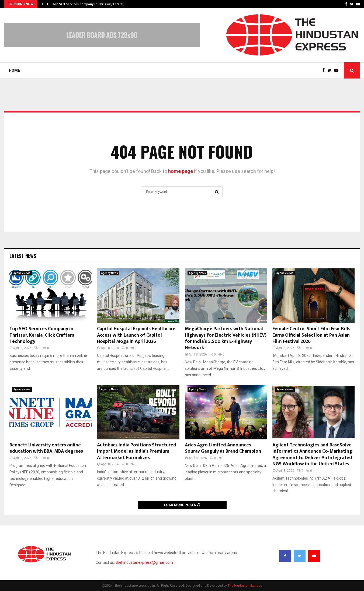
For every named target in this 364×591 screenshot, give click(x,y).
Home (14, 70)
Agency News (22, 273)
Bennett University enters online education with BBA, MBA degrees (46, 448)
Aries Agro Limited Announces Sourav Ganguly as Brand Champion (223, 448)
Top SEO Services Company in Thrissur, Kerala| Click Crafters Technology (42, 335)
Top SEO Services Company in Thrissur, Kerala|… (89, 4)
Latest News (23, 256)
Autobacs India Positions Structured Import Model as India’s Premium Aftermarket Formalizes (137, 451)
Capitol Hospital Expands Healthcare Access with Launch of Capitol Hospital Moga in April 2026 (136, 335)
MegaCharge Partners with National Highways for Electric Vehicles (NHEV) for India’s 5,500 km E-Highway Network (226, 338)
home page (181, 171)
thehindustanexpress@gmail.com (144, 562)
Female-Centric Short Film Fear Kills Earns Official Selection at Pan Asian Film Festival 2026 (311, 335)
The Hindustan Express (245, 586)
